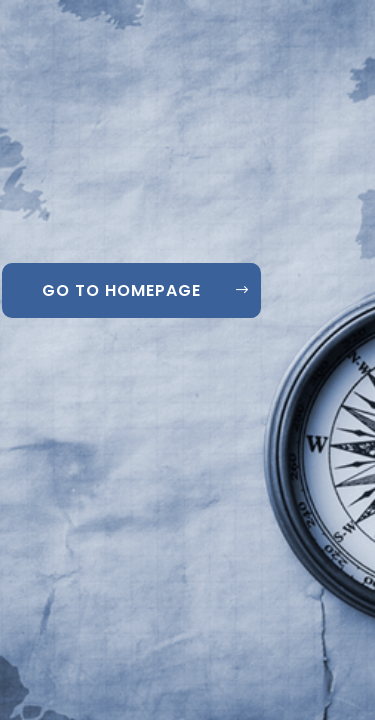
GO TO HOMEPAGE (121, 290)
